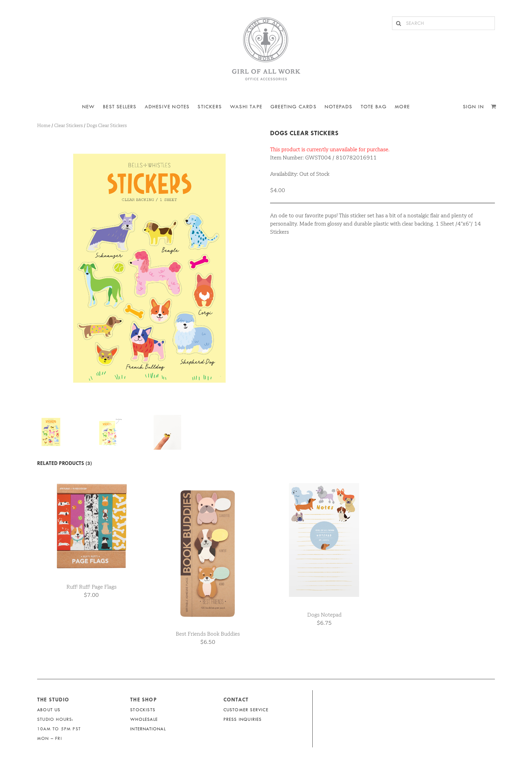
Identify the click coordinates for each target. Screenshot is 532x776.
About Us (49, 710)
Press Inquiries (243, 719)
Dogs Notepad (324, 615)
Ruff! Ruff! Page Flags (91, 587)
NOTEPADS (339, 107)
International (148, 729)
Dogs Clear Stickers (304, 133)
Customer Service (246, 710)
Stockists (143, 710)
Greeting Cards (293, 107)
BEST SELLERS (120, 107)
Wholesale (144, 719)
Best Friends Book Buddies (208, 634)
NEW (89, 107)
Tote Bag (374, 107)
